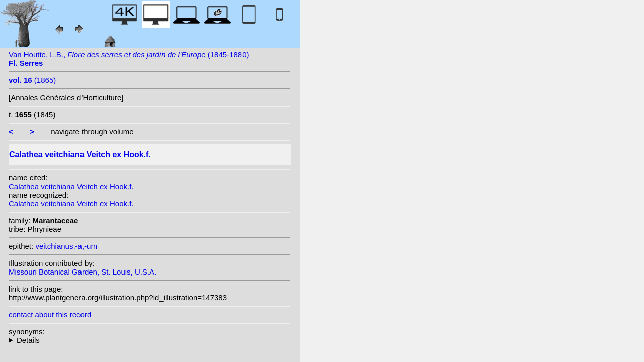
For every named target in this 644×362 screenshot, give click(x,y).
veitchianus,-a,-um (66, 246)
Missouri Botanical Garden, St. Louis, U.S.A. (83, 272)
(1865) (32, 80)
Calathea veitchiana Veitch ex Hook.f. (71, 186)
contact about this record (50, 314)
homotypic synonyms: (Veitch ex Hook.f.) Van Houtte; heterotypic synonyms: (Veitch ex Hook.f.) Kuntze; (149, 340)
